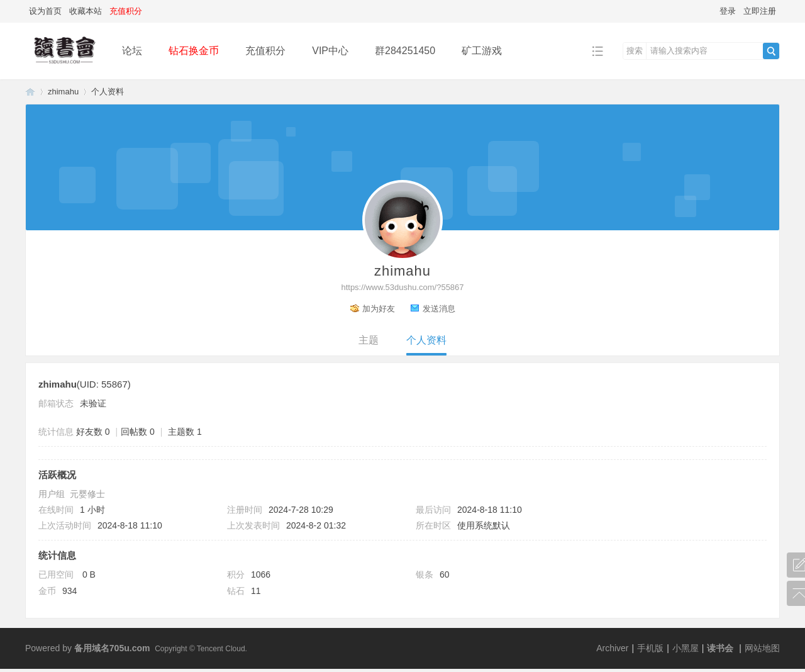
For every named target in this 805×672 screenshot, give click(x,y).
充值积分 (265, 51)
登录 (728, 11)
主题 (369, 340)
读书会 (720, 648)
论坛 (132, 51)
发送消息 (439, 309)
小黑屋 (686, 648)
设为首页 (45, 11)
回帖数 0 (138, 432)
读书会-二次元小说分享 (30, 92)
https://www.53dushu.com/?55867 (402, 287)
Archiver (612, 648)
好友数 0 (93, 432)
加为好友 (379, 309)
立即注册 (760, 11)
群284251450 (405, 51)
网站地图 (762, 648)
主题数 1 (185, 432)
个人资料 (426, 340)
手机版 (650, 648)
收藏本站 (86, 11)
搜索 (635, 51)
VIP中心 (330, 51)
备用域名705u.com (112, 648)
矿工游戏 (482, 51)
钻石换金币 (194, 51)
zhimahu (63, 92)
